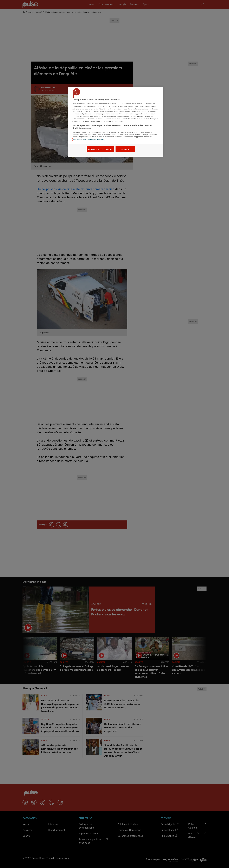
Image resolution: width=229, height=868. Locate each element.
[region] (116, 122)
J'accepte (125, 149)
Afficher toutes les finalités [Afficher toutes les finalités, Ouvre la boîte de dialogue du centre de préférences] (100, 149)
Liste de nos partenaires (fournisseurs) (89, 140)
